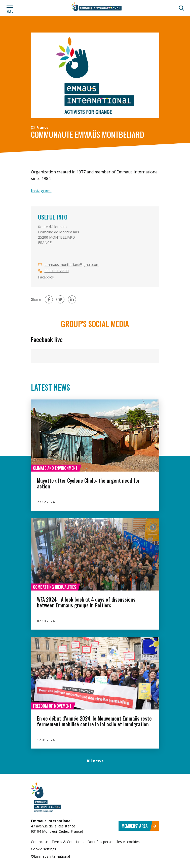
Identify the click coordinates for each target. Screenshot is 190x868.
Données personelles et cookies (113, 842)
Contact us (40, 842)
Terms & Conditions (68, 842)
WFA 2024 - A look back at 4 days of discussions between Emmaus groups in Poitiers (86, 602)
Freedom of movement (52, 706)
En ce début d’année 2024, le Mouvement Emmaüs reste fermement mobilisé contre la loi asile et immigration (94, 721)
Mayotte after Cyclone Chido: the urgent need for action (88, 483)
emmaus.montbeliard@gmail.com (72, 265)
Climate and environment (55, 468)
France (40, 127)
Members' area (139, 826)
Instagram (41, 191)
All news (95, 761)
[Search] (181, 8)
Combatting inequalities (55, 587)
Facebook (46, 277)
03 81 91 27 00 (57, 271)
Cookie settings (44, 849)
